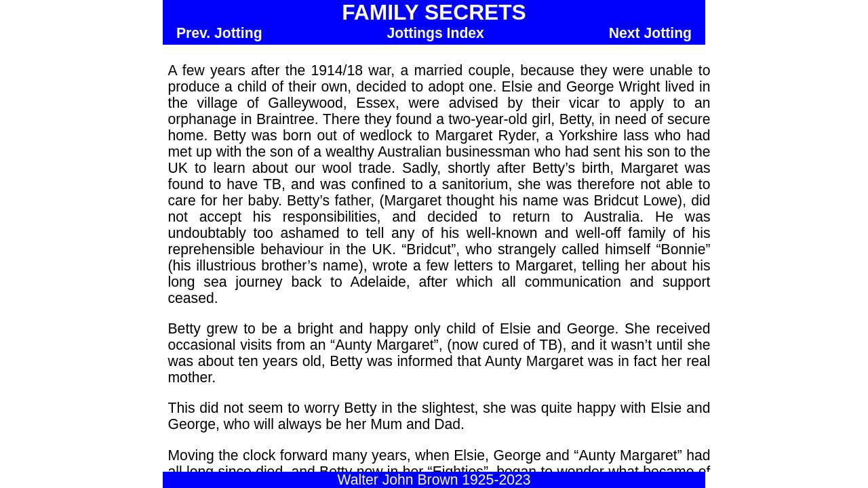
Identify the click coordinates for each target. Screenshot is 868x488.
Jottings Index (435, 33)
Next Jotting (650, 33)
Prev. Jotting (219, 33)
